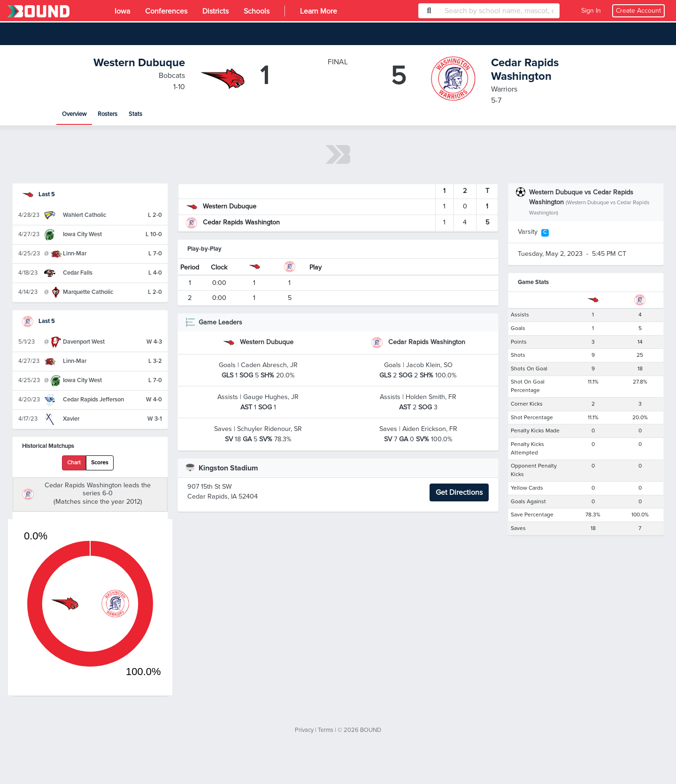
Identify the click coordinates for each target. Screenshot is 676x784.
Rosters (108, 114)
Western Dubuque (139, 63)
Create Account (638, 11)
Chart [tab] (74, 463)
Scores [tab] (100, 463)
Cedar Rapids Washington (525, 69)
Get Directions (459, 492)
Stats (135, 114)
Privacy (304, 730)
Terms (326, 730)
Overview (74, 114)
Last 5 (38, 194)
